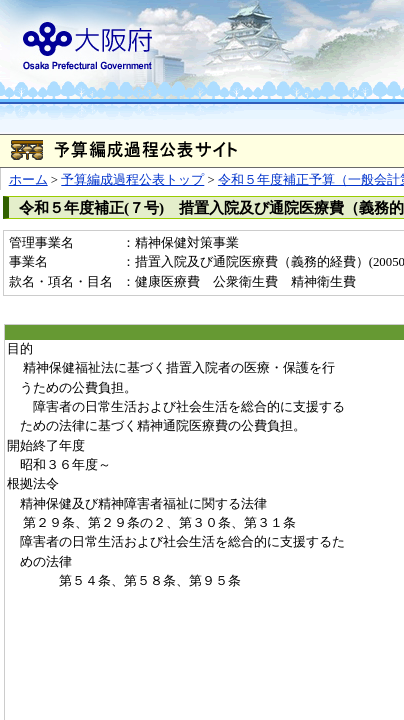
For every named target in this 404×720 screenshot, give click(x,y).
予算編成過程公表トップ (132, 180)
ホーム (28, 180)
